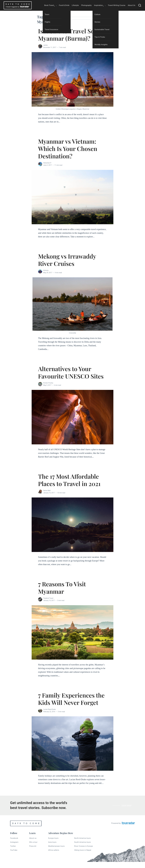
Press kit (33, 846)
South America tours (82, 842)
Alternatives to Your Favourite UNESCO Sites (71, 372)
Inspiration (98, 5)
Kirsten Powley (48, 383)
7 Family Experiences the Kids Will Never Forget (71, 699)
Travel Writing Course (117, 5)
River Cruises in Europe (83, 846)
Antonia (46, 270)
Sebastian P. (47, 163)
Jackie (45, 45)
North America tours (82, 838)
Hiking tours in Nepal (83, 850)
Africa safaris (54, 850)
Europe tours (53, 838)
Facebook (14, 838)
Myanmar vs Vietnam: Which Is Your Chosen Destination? (68, 149)
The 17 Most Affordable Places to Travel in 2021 (69, 480)
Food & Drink (64, 5)
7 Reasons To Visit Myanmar (62, 587)
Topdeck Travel (48, 598)
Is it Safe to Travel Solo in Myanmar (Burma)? (72, 35)
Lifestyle (75, 5)
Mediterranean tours (56, 846)
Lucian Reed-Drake (49, 709)
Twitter (13, 846)
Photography (86, 5)
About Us (132, 5)
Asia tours (52, 842)
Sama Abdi (47, 491)
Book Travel (49, 5)
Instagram (14, 842)
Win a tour (33, 842)
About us (33, 838)
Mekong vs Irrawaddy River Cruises (67, 260)
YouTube (14, 850)
